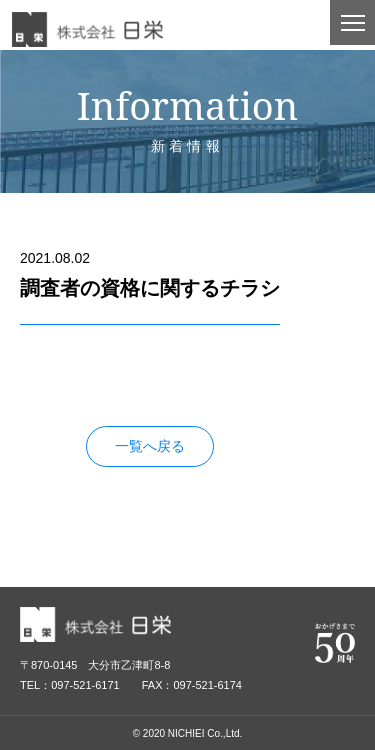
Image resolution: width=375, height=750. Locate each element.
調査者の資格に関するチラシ (111, 370)
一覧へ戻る (150, 446)
